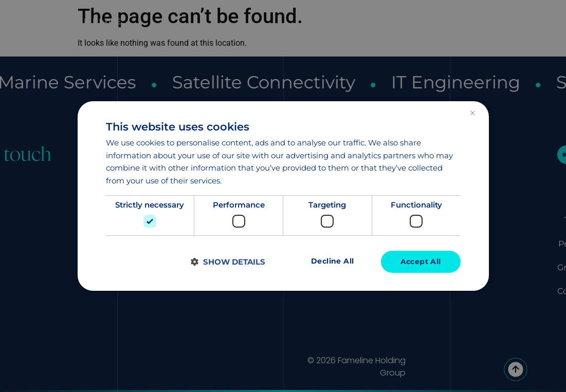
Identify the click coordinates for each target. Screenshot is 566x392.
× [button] (472, 113)
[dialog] (283, 196)
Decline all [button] (332, 262)
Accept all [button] (421, 262)
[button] (228, 262)
